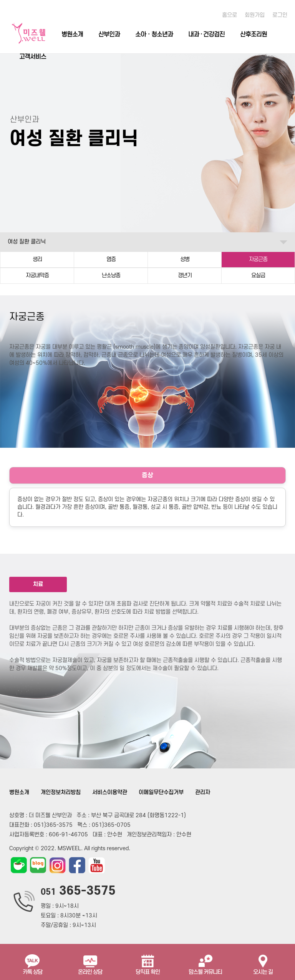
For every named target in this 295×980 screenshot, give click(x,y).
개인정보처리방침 (61, 792)
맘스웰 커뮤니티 (205, 962)
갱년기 (185, 276)
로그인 (280, 15)
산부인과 (109, 35)
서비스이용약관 (110, 792)
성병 (185, 259)
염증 (111, 259)
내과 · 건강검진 (206, 35)
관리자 (203, 792)
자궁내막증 (37, 276)
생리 (37, 259)
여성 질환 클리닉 (27, 242)
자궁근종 (258, 259)
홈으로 (230, 15)
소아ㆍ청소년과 (154, 35)
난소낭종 (111, 276)
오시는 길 (263, 962)
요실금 (258, 276)
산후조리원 (254, 35)
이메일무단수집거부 (161, 792)
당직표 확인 (148, 962)
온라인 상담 (90, 962)
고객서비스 (33, 57)
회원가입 (255, 15)
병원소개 (72, 35)
